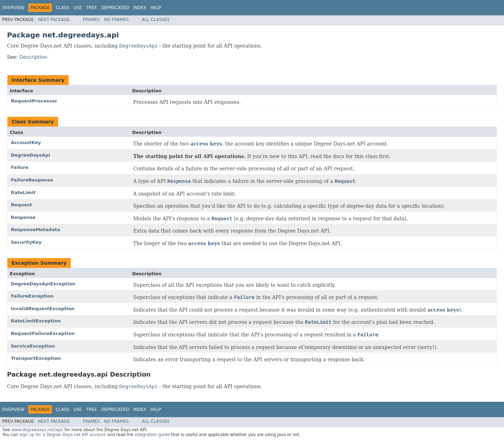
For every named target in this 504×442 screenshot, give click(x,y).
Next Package (54, 20)
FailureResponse (32, 180)
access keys (206, 144)
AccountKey (26, 142)
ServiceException (33, 346)
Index (140, 8)
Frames (92, 20)
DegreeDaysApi (30, 155)
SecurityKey (26, 242)
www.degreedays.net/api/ (37, 430)
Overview (13, 8)
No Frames (116, 20)
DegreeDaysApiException (43, 284)
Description (33, 57)
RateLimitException (36, 321)
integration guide (152, 435)
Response (23, 217)
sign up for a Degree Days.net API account (62, 435)
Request (21, 205)
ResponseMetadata (35, 230)
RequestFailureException (43, 333)
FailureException (32, 296)
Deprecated (115, 8)
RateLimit (23, 193)
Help (156, 8)
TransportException (36, 358)
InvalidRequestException (43, 309)
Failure (20, 167)
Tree (92, 8)
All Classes (156, 20)
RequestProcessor (34, 101)
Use (78, 8)
